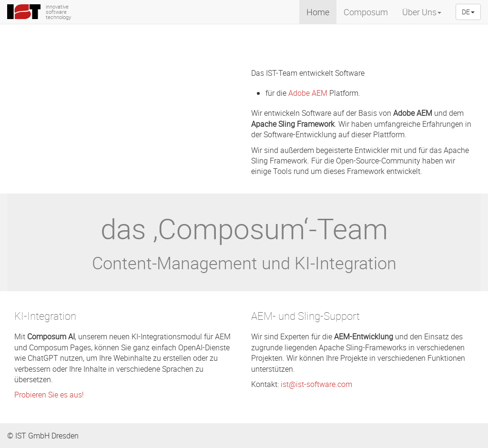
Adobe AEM (308, 93)
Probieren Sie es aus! (49, 395)
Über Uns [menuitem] (422, 12)
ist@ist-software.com (316, 384)
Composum (366, 12)
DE (468, 12)
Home (318, 12)
